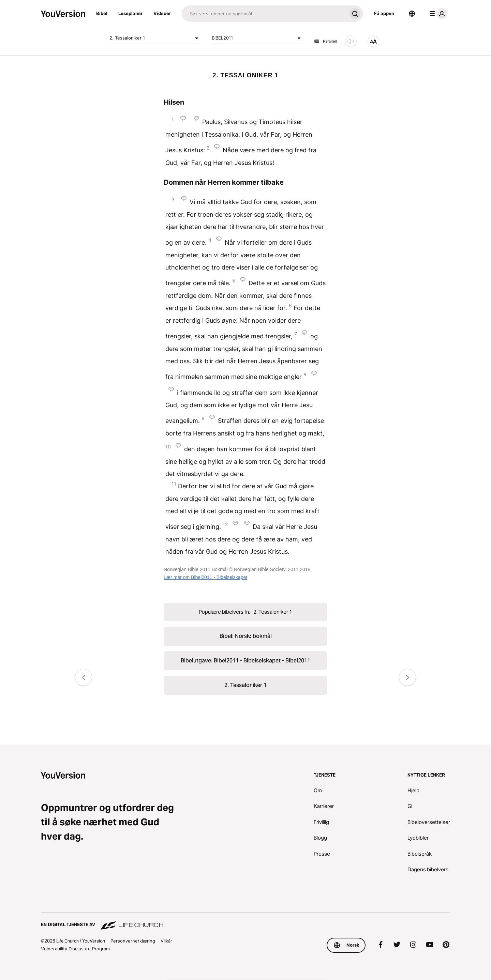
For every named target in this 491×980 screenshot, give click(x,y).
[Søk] (264, 14)
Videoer (162, 13)
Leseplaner (130, 13)
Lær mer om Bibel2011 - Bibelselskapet (205, 577)
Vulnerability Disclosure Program (75, 949)
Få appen (384, 13)
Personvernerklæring (133, 941)
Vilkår (166, 941)
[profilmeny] (437, 14)
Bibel (102, 13)
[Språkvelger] (412, 14)
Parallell (325, 41)
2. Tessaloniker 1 (155, 38)
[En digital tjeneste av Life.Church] (245, 921)
